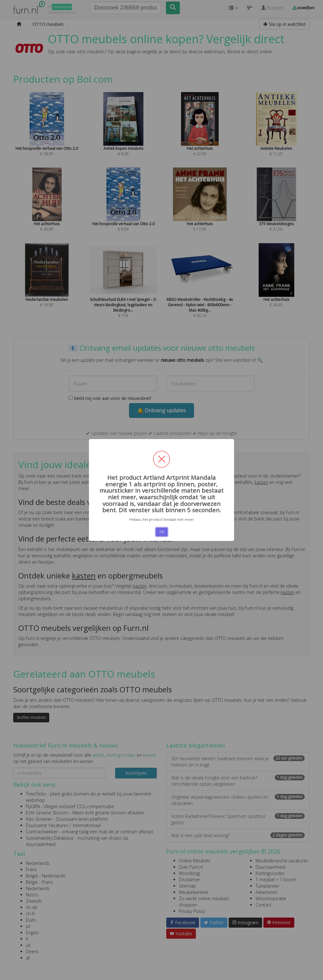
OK (162, 532)
